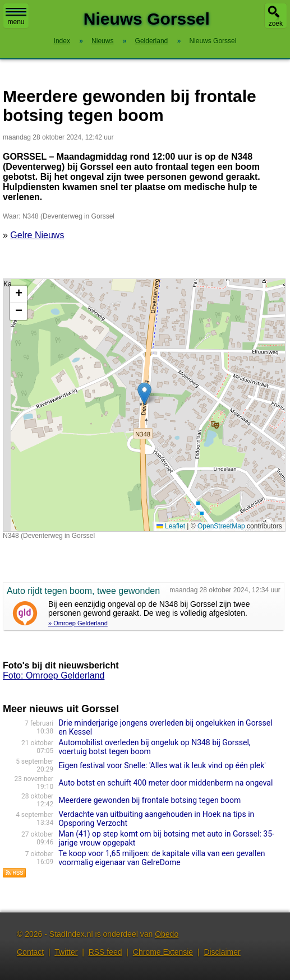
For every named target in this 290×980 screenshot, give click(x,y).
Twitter (66, 952)
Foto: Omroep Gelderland (54, 675)
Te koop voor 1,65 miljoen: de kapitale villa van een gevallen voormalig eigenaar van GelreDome (162, 858)
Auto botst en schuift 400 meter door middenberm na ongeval (165, 783)
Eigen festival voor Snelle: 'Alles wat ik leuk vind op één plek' (162, 765)
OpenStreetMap (221, 526)
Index (62, 41)
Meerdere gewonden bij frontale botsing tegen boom (149, 800)
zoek (276, 24)
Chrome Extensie (163, 952)
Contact (30, 952)
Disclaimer (222, 952)
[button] (144, 394)
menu (16, 17)
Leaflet (171, 526)
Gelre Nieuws (37, 235)
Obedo (167, 934)
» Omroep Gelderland (78, 623)
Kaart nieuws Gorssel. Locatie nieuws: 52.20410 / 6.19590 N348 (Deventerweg (143, 405)
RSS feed (105, 952)
